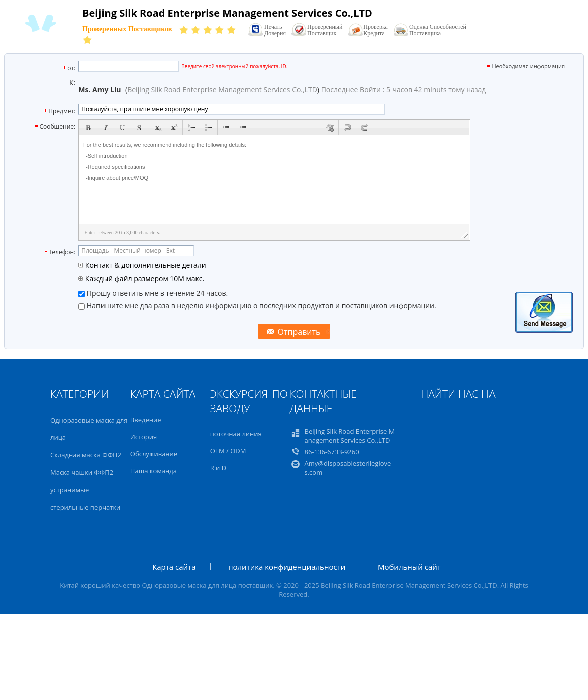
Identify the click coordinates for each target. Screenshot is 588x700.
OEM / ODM (228, 451)
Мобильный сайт (409, 567)
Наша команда (154, 471)
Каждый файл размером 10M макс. (141, 279)
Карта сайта (174, 567)
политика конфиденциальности (287, 567)
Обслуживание (154, 454)
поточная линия (236, 434)
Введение (146, 420)
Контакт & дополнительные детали (142, 265)
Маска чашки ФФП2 (82, 472)
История (143, 437)
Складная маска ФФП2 (86, 455)
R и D (218, 468)
